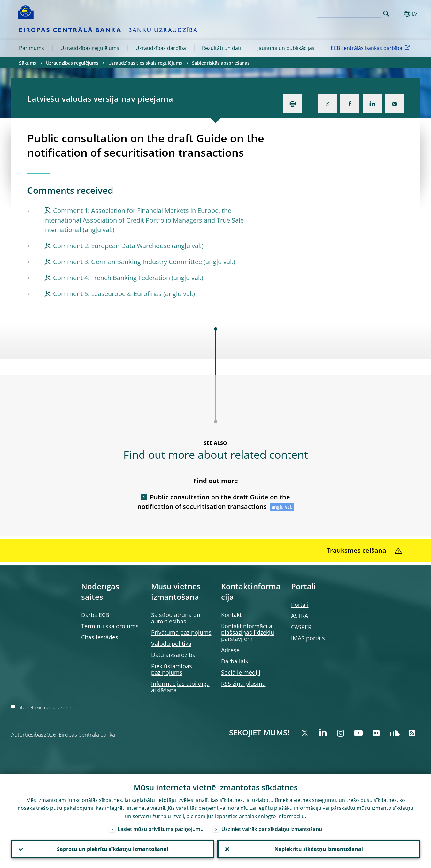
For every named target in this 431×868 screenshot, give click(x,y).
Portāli (300, 605)
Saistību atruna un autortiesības (176, 618)
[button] (398, 14)
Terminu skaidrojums (110, 626)
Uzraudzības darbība (161, 48)
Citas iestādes (100, 637)
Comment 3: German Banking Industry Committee (127, 262)
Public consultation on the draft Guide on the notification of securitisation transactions (214, 502)
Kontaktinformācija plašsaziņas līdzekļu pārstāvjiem (248, 632)
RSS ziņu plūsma (243, 684)
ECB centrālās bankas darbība (371, 48)
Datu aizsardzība (173, 655)
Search (386, 14)
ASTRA (300, 616)
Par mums (32, 48)
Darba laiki (235, 661)
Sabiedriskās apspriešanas (221, 63)
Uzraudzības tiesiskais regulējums (145, 63)
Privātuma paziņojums (181, 632)
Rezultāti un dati (222, 48)
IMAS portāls (308, 638)
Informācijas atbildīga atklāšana (180, 687)
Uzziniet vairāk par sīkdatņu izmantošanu (272, 829)
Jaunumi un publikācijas (286, 48)
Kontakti (232, 615)
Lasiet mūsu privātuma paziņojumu (161, 829)
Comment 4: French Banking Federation (112, 278)
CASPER (301, 627)
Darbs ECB (95, 615)
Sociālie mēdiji (241, 672)
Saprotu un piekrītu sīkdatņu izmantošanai (113, 849)
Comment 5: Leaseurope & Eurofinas (107, 294)
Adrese (230, 650)
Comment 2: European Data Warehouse (112, 246)
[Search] (349, 13)
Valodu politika (171, 644)
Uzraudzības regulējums (90, 48)
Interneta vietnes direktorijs (45, 707)
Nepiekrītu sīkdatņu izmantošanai (319, 849)
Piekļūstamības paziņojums (172, 669)
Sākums (28, 63)
